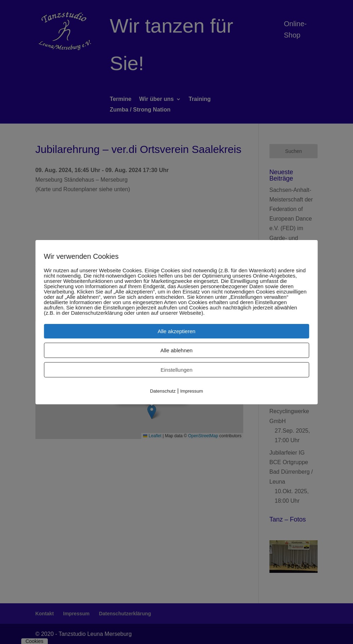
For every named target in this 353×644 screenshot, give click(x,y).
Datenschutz (163, 391)
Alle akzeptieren (176, 331)
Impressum (192, 391)
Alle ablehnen (176, 350)
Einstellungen (176, 369)
